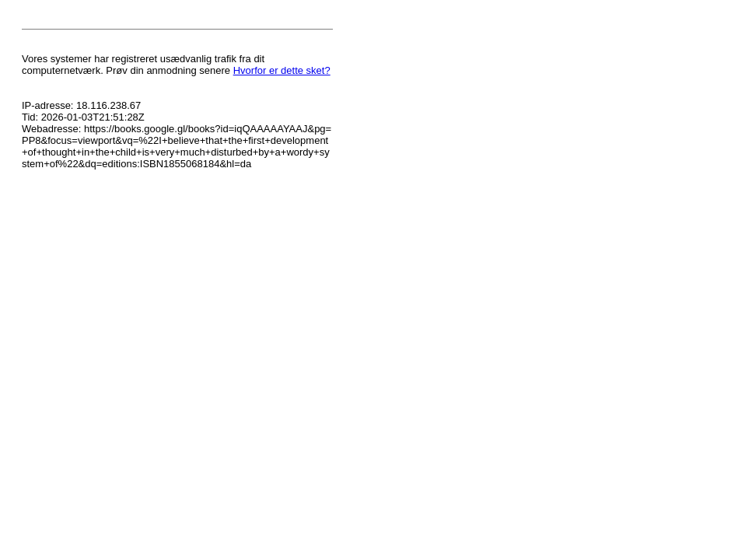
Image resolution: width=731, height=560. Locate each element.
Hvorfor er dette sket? (282, 70)
